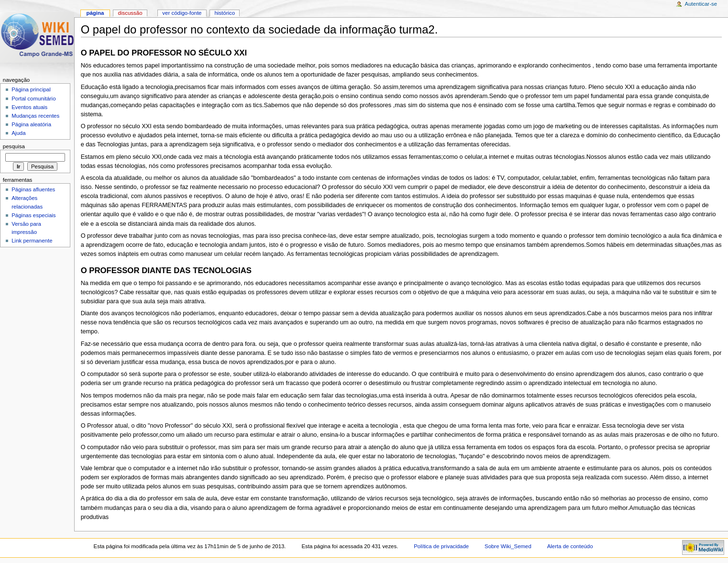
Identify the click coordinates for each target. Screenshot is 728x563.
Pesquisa (14, 146)
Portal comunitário (33, 99)
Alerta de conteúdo (570, 546)
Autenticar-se (701, 4)
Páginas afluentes (33, 189)
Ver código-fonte (182, 13)
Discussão (130, 13)
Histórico (225, 13)
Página (95, 13)
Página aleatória (31, 124)
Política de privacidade (441, 546)
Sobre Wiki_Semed (508, 546)
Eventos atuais (29, 107)
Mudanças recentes (35, 116)
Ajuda (18, 133)
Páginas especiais (33, 215)
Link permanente (32, 241)
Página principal (31, 89)
